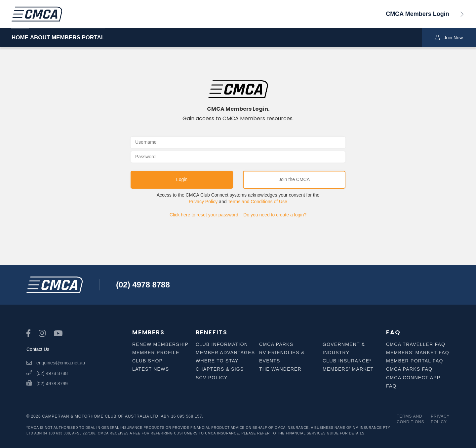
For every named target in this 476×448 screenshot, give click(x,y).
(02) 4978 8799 (47, 384)
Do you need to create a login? (275, 215)
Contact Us (38, 349)
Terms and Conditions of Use (258, 202)
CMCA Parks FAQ (409, 369)
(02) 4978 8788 (143, 285)
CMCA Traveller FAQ (416, 344)
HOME (20, 38)
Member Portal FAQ (415, 361)
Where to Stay (217, 361)
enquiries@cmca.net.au (56, 363)
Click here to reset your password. (205, 215)
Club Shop (147, 361)
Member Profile (156, 353)
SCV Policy (212, 378)
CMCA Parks (276, 344)
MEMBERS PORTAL (108, 38)
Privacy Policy (203, 202)
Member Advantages (225, 353)
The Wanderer (280, 369)
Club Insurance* (347, 361)
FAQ (393, 332)
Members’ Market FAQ (418, 353)
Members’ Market (348, 369)
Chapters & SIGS (220, 369)
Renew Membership (160, 344)
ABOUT (55, 38)
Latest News (151, 369)
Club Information (222, 344)
